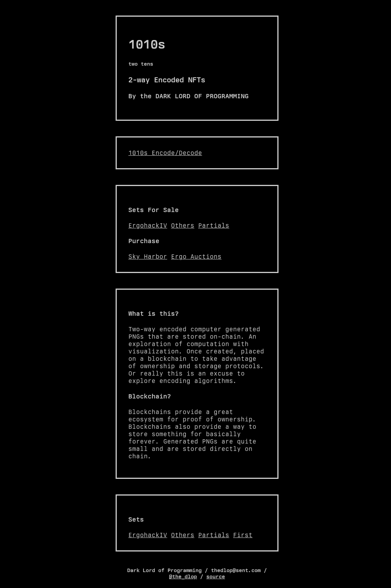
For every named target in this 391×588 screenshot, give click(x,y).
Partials (214, 225)
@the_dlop (183, 576)
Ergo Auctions (196, 257)
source (216, 576)
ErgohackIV (148, 225)
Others (183, 225)
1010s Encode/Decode (165, 153)
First (243, 535)
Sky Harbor (148, 257)
